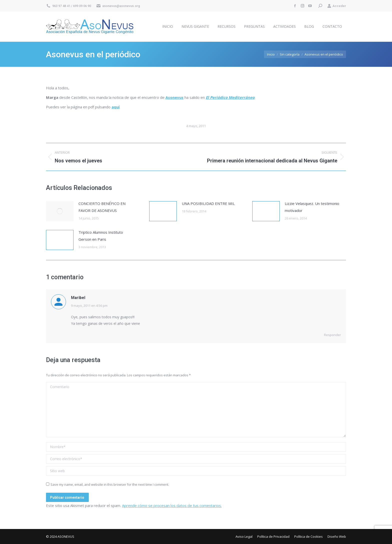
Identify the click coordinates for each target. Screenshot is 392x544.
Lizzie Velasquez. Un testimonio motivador (312, 207)
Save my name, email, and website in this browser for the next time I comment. (110, 484)
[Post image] (60, 211)
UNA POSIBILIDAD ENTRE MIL (208, 203)
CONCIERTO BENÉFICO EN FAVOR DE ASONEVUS (102, 207)
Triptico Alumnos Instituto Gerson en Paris (101, 236)
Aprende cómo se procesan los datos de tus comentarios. (172, 505)
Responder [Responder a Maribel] (332, 335)
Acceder (337, 6)
